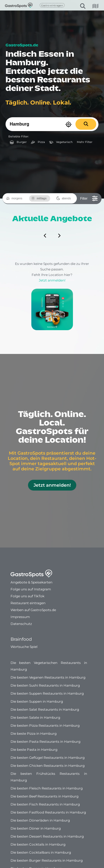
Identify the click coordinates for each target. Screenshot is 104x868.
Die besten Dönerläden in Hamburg (40, 820)
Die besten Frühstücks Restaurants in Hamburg (49, 777)
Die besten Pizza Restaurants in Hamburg (45, 725)
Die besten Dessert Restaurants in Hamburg (47, 836)
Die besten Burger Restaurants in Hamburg (47, 860)
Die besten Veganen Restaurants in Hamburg (48, 677)
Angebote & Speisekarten (31, 582)
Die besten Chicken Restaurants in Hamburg (48, 766)
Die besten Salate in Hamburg (35, 717)
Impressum (20, 617)
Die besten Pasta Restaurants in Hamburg (45, 741)
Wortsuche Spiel (24, 647)
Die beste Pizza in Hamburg (34, 733)
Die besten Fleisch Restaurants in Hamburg (47, 788)
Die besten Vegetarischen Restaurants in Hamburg (49, 666)
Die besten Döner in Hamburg (36, 828)
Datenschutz (21, 624)
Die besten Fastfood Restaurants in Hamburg (48, 812)
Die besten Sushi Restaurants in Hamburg (45, 685)
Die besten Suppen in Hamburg (37, 701)
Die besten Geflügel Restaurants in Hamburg (48, 758)
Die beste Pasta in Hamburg (34, 750)
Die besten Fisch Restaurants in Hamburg (45, 804)
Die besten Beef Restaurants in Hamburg (45, 796)
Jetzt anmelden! (52, 304)
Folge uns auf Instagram (31, 589)
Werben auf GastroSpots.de (33, 610)
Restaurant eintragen (28, 603)
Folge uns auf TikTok (27, 596)
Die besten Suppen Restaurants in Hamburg (47, 693)
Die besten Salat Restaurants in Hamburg (45, 709)
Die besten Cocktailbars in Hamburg (41, 852)
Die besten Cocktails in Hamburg (38, 844)
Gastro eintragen (52, 5)
